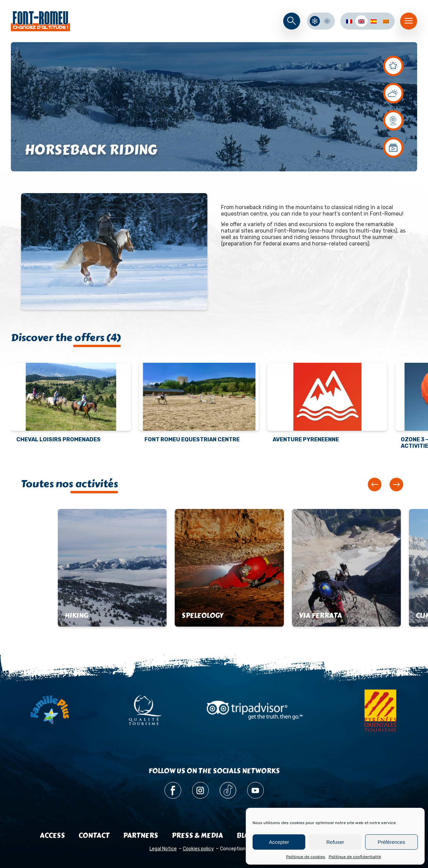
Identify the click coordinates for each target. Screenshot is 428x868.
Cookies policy (198, 849)
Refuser (335, 842)
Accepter (279, 842)
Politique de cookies (306, 857)
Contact (94, 836)
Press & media (197, 836)
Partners (141, 836)
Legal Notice (163, 849)
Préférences (391, 842)
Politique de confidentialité (355, 857)
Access (52, 836)
